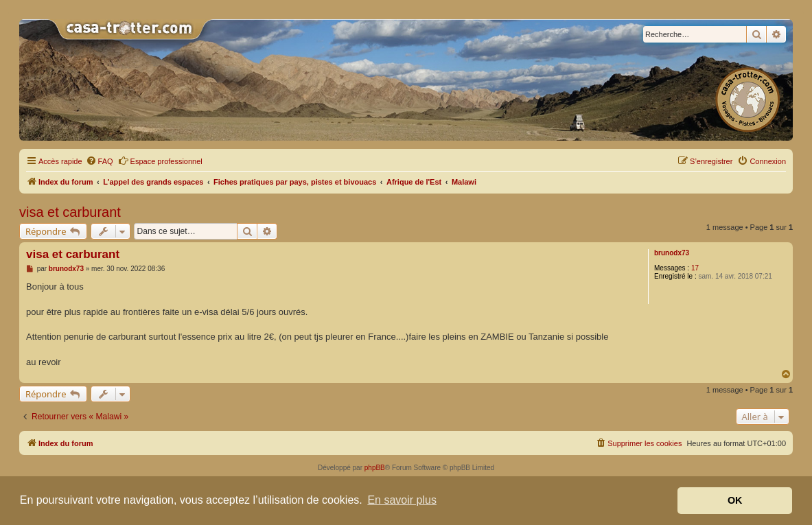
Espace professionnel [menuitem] (160, 161)
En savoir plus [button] (402, 500)
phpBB (375, 468)
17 (695, 268)
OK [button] (735, 500)
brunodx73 (672, 253)
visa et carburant (70, 212)
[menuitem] (100, 161)
